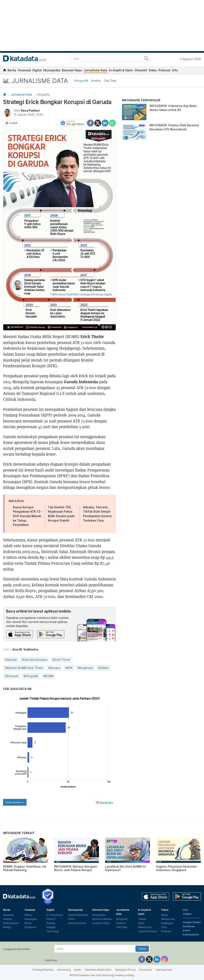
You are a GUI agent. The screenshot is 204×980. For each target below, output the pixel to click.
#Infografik (31, 676)
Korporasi (30, 927)
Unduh (12, 123)
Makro (28, 915)
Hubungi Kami (164, 970)
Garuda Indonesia (81, 381)
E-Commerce (55, 915)
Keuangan (31, 919)
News (165, 915)
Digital (37, 70)
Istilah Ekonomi (77, 923)
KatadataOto (191, 935)
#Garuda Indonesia (35, 660)
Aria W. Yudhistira (25, 649)
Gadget (51, 927)
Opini (141, 923)
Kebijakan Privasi (125, 970)
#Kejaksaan (85, 668)
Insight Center (192, 922)
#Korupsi (54, 668)
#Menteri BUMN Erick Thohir (24, 668)
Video (153, 70)
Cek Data (110, 81)
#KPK (69, 668)
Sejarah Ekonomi (78, 915)
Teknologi (53, 931)
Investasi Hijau (101, 923)
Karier (78, 970)
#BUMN (48, 676)
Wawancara (145, 927)
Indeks (187, 914)
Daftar (142, 949)
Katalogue (167, 923)
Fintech (51, 919)
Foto (164, 927)
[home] (4, 71)
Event (186, 930)
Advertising (64, 970)
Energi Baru (99, 915)
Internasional (11, 923)
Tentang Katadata (43, 970)
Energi (7, 927)
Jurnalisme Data (95, 70)
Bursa (28, 923)
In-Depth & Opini (121, 70)
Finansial (24, 70)
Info (175, 70)
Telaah (142, 919)
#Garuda (11, 660)
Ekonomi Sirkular (102, 919)
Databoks (189, 926)
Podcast (164, 70)
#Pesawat (12, 676)
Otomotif (141, 70)
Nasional (8, 915)
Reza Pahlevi (30, 110)
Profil (71, 919)
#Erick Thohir (61, 660)
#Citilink (104, 668)
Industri (7, 919)
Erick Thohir (92, 336)
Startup (51, 923)
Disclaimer (146, 970)
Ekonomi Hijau (72, 70)
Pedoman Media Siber (98, 970)
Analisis (96, 81)
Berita (12, 70)
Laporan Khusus (147, 931)
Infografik (81, 81)
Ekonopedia (52, 70)
